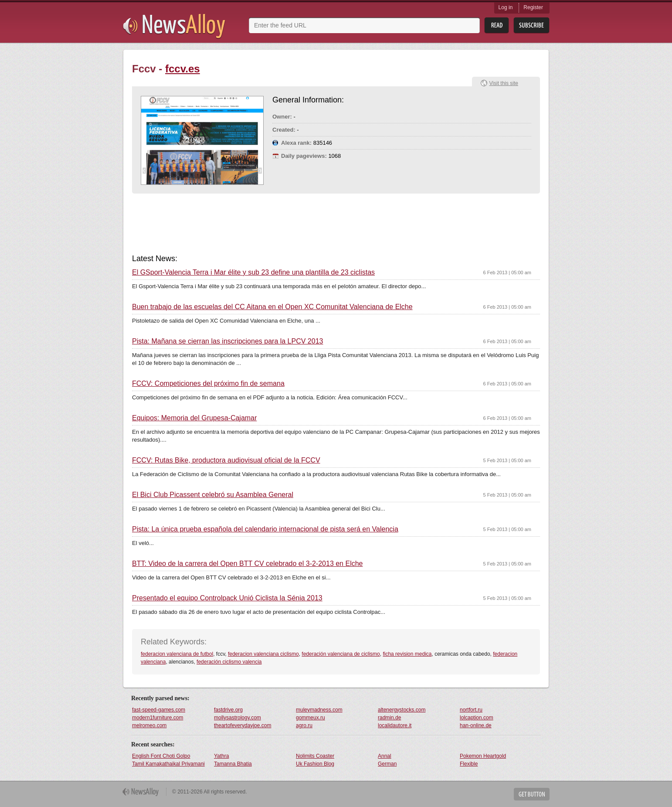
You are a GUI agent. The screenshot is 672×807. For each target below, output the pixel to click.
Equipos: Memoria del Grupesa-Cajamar (194, 418)
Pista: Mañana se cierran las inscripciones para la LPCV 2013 (227, 341)
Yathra (221, 756)
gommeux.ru (311, 718)
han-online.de (476, 725)
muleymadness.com (319, 710)
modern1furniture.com (158, 718)
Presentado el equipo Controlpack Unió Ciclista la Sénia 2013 (227, 598)
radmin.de (389, 718)
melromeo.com (149, 725)
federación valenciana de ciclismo (341, 654)
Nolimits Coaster (315, 756)
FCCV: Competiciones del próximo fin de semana (208, 384)
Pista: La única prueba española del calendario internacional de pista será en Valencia (265, 529)
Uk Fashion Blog (315, 764)
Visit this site (504, 83)
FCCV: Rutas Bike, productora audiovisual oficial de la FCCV (226, 460)
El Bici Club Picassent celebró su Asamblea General (213, 495)
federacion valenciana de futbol (177, 654)
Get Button (532, 794)
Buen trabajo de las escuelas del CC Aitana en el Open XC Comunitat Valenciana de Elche (272, 307)
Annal (385, 756)
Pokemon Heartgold (483, 756)
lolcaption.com (477, 718)
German (387, 764)
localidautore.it (395, 725)
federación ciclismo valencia (229, 662)
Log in (506, 7)
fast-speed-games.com (159, 710)
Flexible (469, 764)
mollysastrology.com (238, 718)
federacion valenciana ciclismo (263, 654)
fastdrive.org (228, 710)
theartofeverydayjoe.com (243, 725)
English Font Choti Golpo (161, 756)
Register (533, 7)
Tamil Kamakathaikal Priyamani (168, 764)
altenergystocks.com (402, 710)
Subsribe (531, 26)
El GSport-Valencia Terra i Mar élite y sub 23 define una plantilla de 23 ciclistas (253, 272)
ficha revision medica (407, 654)
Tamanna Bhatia (233, 764)
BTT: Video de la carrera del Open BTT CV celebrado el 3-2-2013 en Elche (247, 564)
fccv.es (183, 69)
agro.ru (304, 725)
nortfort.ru (471, 710)
